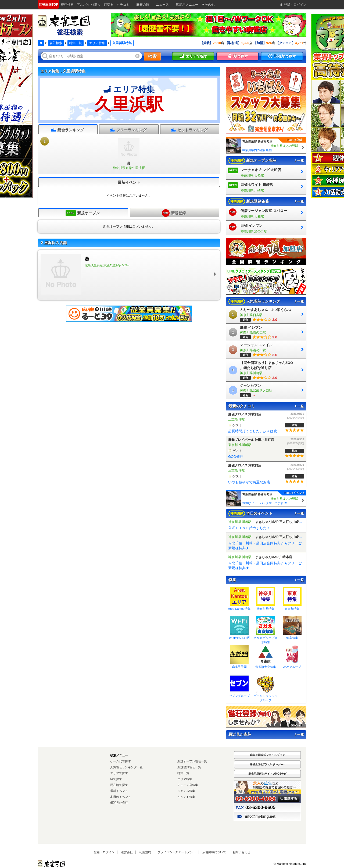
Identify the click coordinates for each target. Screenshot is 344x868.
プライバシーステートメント (177, 852)
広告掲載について (214, 852)
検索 (152, 56)
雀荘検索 (56, 43)
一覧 (299, 161)
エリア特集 (97, 43)
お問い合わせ (241, 852)
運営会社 (127, 852)
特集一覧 (76, 43)
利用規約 (145, 852)
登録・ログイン (104, 852)
